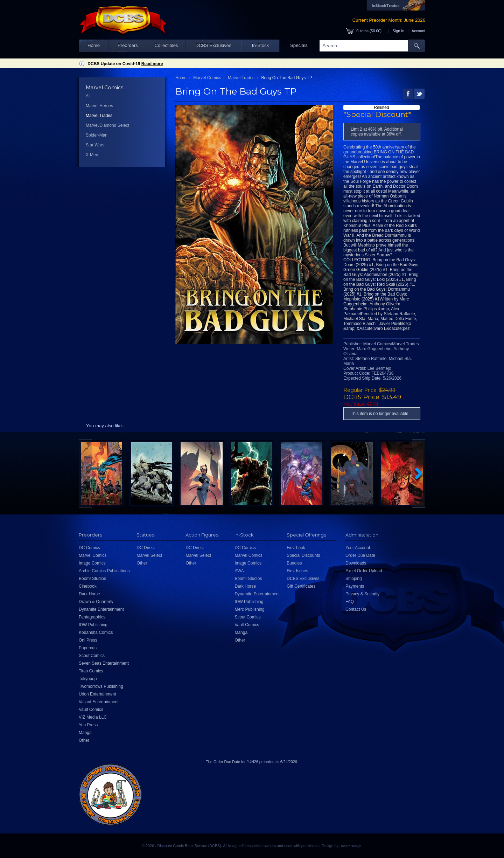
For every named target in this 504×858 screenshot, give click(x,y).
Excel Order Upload (364, 571)
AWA (239, 571)
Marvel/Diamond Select (107, 125)
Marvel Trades (99, 116)
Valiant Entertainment (99, 702)
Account (418, 31)
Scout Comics (92, 656)
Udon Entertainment (97, 694)
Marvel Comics (207, 78)
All (88, 96)
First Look (296, 548)
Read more (152, 64)
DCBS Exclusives (213, 45)
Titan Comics (91, 671)
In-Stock (260, 45)
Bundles (294, 563)
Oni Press (88, 640)
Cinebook (88, 586)
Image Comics (92, 563)
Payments (355, 586)
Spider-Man (97, 135)
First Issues (297, 571)
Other (84, 740)
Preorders (128, 45)
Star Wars (95, 145)
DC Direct (146, 548)
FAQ (350, 602)
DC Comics (89, 548)
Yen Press (88, 725)
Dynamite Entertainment (101, 609)
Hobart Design (350, 846)
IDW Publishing (93, 625)
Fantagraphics (92, 617)
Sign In (399, 31)
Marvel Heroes (99, 106)
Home (94, 45)
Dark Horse (89, 594)
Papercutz (88, 648)
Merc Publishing (249, 609)
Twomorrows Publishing (101, 686)
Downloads (356, 563)
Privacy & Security (362, 594)
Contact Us (356, 609)
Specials (299, 45)
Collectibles (166, 45)
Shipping (354, 579)
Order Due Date (360, 555)
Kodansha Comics (96, 632)
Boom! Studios (92, 579)
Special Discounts (303, 555)
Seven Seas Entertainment (104, 663)
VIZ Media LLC (93, 717)
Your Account (358, 548)
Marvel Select (149, 555)
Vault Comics (91, 710)
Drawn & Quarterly (96, 602)
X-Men (92, 155)
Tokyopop (88, 679)
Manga (85, 733)
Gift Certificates (301, 586)
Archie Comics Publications (104, 571)
